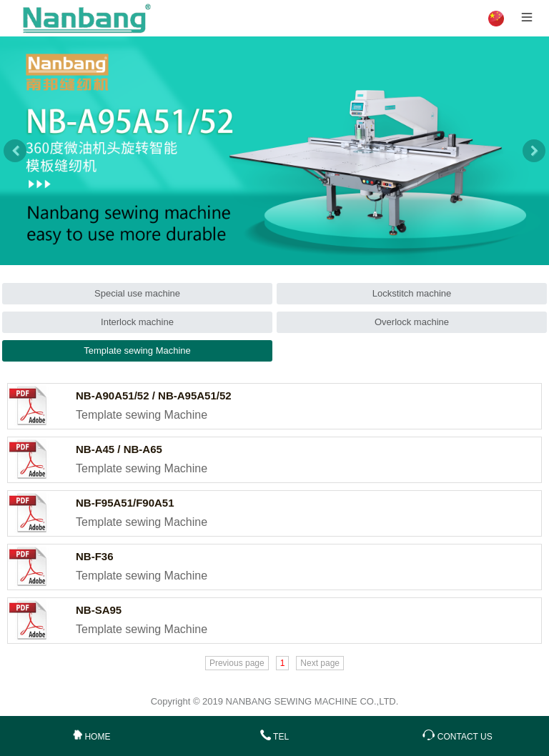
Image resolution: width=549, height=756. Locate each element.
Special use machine (137, 293)
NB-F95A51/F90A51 (125, 503)
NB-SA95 (99, 610)
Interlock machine (137, 322)
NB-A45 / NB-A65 (119, 449)
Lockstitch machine (412, 293)
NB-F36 (95, 556)
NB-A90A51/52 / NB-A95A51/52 (154, 396)
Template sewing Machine (137, 350)
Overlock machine (412, 322)
